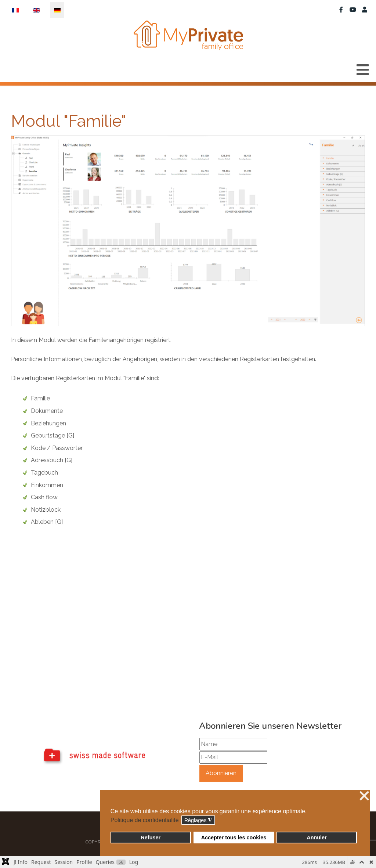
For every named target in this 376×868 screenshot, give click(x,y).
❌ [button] (364, 796)
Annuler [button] (317, 838)
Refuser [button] (151, 838)
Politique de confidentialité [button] (145, 820)
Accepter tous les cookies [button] (234, 838)
